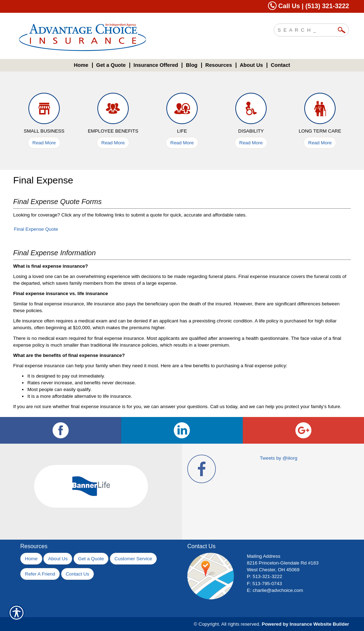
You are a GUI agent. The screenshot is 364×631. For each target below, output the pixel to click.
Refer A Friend (40, 574)
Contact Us (77, 574)
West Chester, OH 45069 (273, 570)
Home (31, 559)
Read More (44, 143)
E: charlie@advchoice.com (275, 590)
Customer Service (133, 559)
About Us (58, 559)
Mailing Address (264, 556)
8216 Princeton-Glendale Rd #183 (283, 563)
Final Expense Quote (36, 229)
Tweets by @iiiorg (279, 458)
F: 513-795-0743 (265, 584)
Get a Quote (91, 559)
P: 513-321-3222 (265, 576)
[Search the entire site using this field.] (306, 29)
